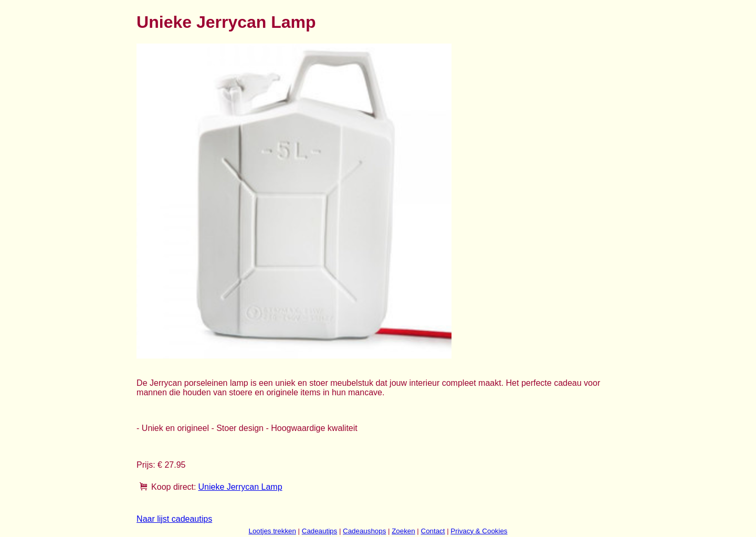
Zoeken (403, 531)
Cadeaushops (364, 531)
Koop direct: (174, 487)
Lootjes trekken (272, 531)
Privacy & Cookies (479, 531)
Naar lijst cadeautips (174, 519)
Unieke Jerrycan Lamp (240, 487)
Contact (433, 531)
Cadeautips (319, 531)
